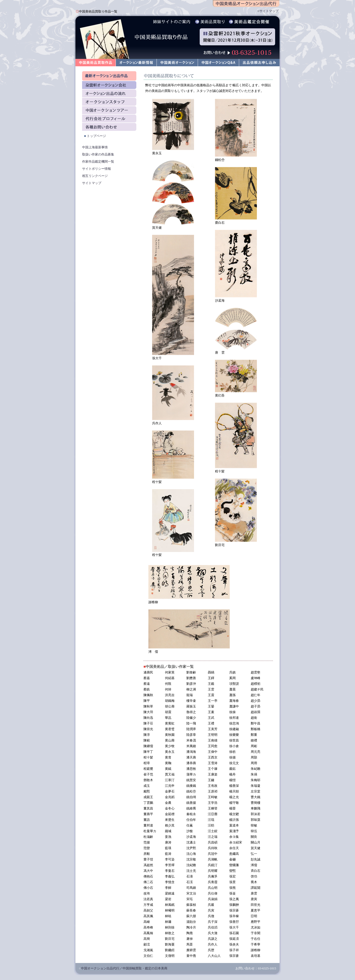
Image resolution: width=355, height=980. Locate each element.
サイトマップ (269, 11)
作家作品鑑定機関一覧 (98, 162)
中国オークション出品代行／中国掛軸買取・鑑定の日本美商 (124, 968)
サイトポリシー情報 (97, 169)
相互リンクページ (95, 176)
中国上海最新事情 (95, 147)
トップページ (96, 136)
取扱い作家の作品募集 (98, 154)
